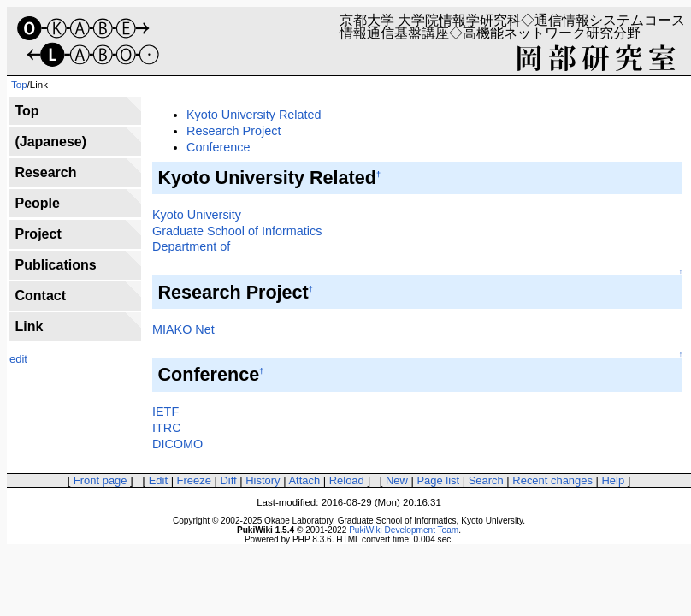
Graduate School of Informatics (237, 231)
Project (38, 234)
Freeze (194, 480)
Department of (191, 246)
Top (19, 85)
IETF (165, 412)
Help (614, 480)
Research (45, 172)
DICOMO (177, 444)
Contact (40, 296)
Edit (158, 480)
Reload (347, 480)
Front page (100, 480)
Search (486, 480)
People (37, 203)
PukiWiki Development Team (404, 530)
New (397, 480)
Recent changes (552, 480)
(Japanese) (50, 142)
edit (18, 359)
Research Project (233, 131)
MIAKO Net (183, 329)
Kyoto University (197, 215)
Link (29, 326)
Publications (55, 265)
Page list (438, 480)
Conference (218, 147)
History (263, 480)
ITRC (167, 428)
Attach (304, 480)
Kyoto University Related (254, 115)
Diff (228, 480)
